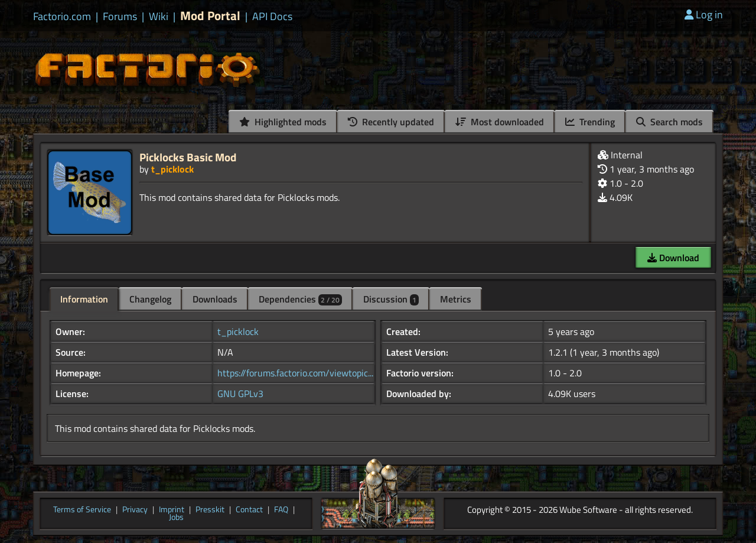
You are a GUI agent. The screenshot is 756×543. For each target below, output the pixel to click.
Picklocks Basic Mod (188, 157)
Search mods (669, 122)
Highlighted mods (283, 122)
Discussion (391, 299)
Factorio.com (62, 17)
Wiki (159, 17)
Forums (120, 17)
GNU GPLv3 (240, 394)
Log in (704, 14)
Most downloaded (500, 122)
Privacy (135, 510)
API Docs (272, 17)
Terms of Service (82, 510)
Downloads (215, 299)
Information (84, 299)
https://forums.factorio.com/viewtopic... (295, 373)
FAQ (281, 510)
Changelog (150, 299)
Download (673, 258)
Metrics (456, 299)
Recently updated (391, 122)
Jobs (176, 518)
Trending (590, 122)
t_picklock (172, 169)
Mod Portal (210, 16)
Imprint (172, 510)
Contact (249, 510)
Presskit (210, 510)
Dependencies (300, 299)
